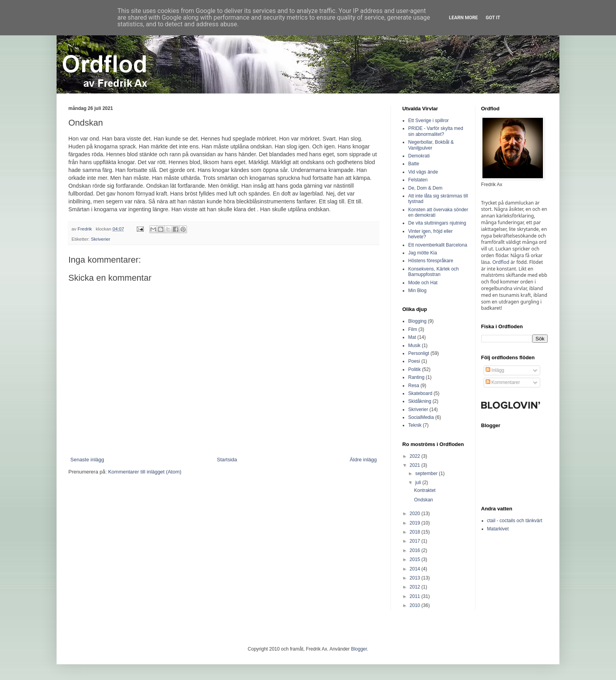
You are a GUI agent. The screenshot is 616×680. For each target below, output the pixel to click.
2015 (416, 559)
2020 (416, 514)
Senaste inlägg (87, 460)
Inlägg (495, 370)
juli (419, 483)
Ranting (416, 377)
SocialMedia (421, 417)
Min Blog (417, 291)
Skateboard (420, 393)
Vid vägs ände (423, 172)
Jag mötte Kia (423, 253)
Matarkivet (498, 529)
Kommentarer (503, 382)
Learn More (464, 18)
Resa (414, 386)
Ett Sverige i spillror (428, 121)
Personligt (419, 353)
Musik (414, 345)
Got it (493, 18)
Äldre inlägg (363, 460)
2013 (416, 578)
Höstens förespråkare (431, 261)
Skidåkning (420, 401)
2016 (416, 550)
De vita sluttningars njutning (437, 223)
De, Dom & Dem (425, 188)
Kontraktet (425, 490)
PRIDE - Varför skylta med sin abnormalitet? (436, 131)
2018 (416, 532)
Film (413, 329)
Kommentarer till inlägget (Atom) (145, 472)
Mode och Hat (423, 283)
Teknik (415, 425)
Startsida (227, 460)
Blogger (359, 649)
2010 (416, 605)
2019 (416, 523)
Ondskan (423, 500)
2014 (416, 569)
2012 (416, 587)
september (427, 473)
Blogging (417, 321)
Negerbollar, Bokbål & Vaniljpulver (431, 145)
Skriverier (100, 239)
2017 (416, 541)
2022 (416, 456)
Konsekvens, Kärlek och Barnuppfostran (434, 272)
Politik (414, 369)
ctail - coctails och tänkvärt (515, 521)
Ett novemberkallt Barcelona (438, 245)
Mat (412, 337)
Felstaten (418, 180)
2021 (416, 465)
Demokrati (419, 156)
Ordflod (501, 262)
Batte (414, 164)
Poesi (414, 361)
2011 (416, 596)
